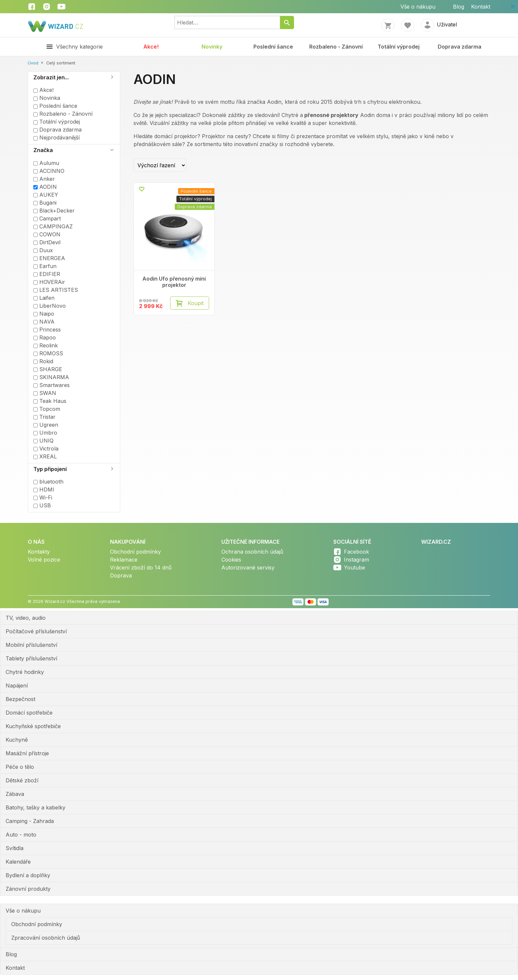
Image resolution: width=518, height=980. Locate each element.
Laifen (44, 298)
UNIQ (43, 441)
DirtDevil (47, 242)
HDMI (44, 490)
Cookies (231, 560)
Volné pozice (44, 560)
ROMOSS (48, 353)
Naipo (44, 314)
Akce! (151, 47)
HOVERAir (49, 282)
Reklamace (124, 560)
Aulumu (46, 163)
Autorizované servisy (248, 568)
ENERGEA (49, 258)
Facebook (356, 552)
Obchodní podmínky (135, 552)
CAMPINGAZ (53, 226)
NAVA (44, 322)
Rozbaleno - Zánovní (336, 47)
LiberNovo (50, 306)
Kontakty (39, 552)
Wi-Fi (43, 497)
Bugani (45, 203)
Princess (47, 330)
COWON (47, 234)
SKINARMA (51, 377)
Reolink (46, 345)
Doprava (121, 575)
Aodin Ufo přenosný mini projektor (174, 282)
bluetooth (48, 482)
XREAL (45, 456)
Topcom (47, 409)
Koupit (196, 303)
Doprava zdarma (460, 47)
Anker (44, 179)
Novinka (47, 98)
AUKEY (46, 195)
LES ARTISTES (56, 290)
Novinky (212, 47)
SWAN (45, 393)
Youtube (354, 568)
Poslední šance (273, 47)
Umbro (45, 433)
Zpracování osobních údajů (46, 938)
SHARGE (48, 369)
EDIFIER (47, 274)
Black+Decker (54, 211)
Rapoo (45, 337)
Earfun (45, 266)
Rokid (43, 361)
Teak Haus (50, 401)
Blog (459, 7)
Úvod (33, 63)
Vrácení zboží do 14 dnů (141, 568)
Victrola (46, 449)
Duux (43, 250)
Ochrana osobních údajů (252, 552)
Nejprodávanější (56, 137)
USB (42, 505)
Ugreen (46, 425)
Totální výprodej (399, 47)
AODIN (45, 187)
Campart (47, 218)
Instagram (356, 560)
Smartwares (52, 385)
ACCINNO (49, 171)
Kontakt (481, 7)
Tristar (44, 417)
